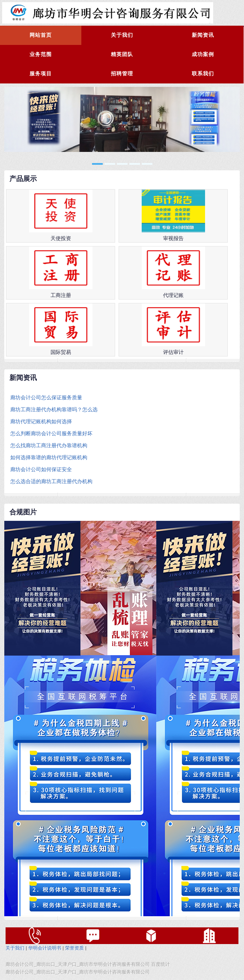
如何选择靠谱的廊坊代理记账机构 (49, 457)
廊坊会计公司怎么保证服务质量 (46, 398)
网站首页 (41, 35)
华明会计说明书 (45, 948)
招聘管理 (122, 74)
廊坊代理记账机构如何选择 (41, 422)
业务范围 (41, 54)
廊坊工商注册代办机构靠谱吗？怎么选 (54, 410)
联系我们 (203, 74)
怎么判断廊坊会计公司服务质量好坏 (51, 434)
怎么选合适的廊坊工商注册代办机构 (51, 481)
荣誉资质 (74, 948)
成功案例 (203, 54)
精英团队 (122, 54)
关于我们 (122, 35)
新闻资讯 (203, 35)
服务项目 (41, 74)
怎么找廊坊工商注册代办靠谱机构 (49, 445)
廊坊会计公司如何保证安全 (41, 469)
